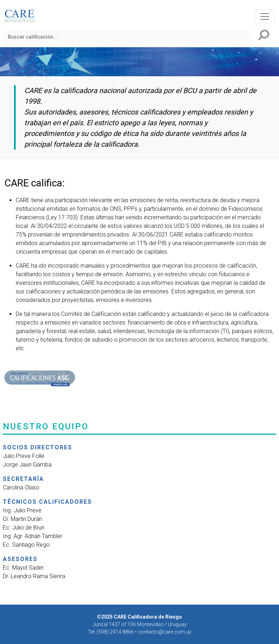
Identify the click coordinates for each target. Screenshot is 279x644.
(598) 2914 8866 (116, 632)
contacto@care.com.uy (165, 632)
